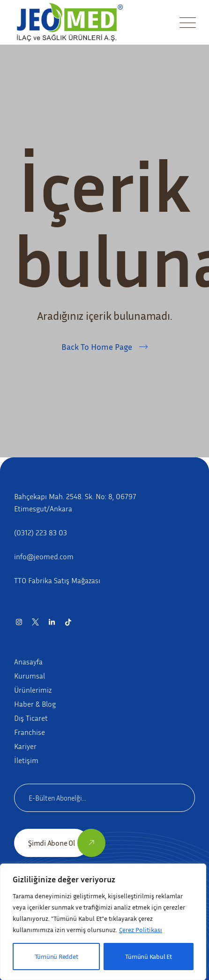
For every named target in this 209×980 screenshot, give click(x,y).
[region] (103, 922)
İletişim (26, 760)
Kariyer (25, 746)
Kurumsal (30, 676)
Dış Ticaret (31, 718)
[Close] (188, 873)
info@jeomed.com (44, 556)
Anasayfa (28, 662)
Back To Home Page (97, 347)
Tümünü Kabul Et (148, 956)
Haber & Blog (35, 704)
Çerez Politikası (141, 930)
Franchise (30, 732)
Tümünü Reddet (56, 956)
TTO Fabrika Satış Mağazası (57, 580)
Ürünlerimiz (33, 690)
